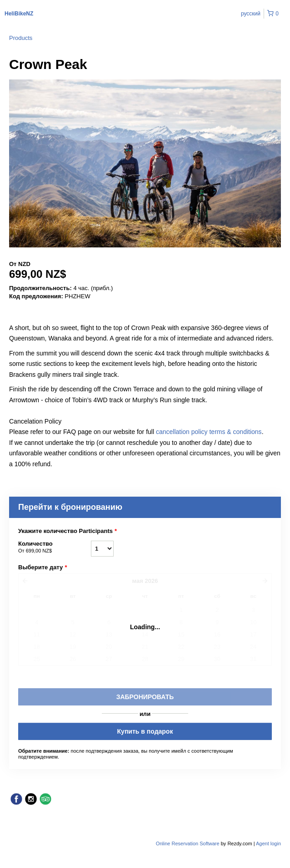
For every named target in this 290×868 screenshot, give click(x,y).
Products (21, 38)
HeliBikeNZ (19, 14)
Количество (55, 547)
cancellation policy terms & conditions (209, 432)
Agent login (268, 843)
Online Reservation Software (188, 843)
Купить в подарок (145, 731)
